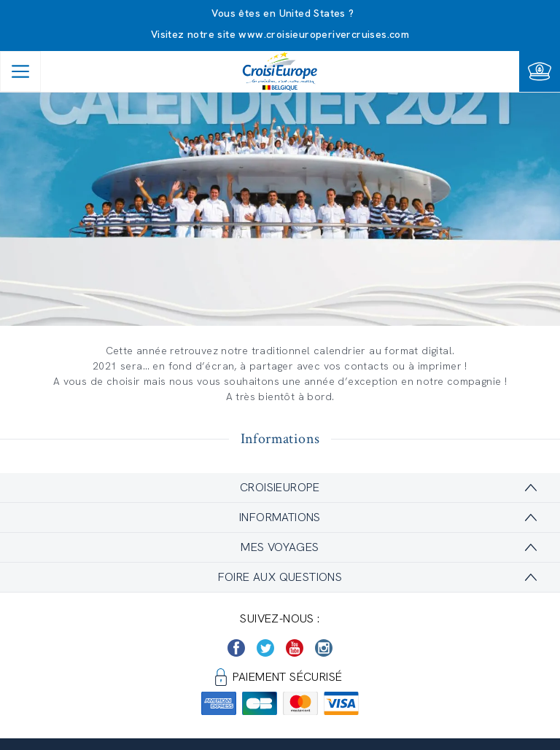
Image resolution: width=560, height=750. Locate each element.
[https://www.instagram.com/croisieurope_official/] (324, 648)
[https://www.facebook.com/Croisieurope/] (236, 648)
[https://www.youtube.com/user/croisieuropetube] (295, 648)
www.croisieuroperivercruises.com (324, 34)
